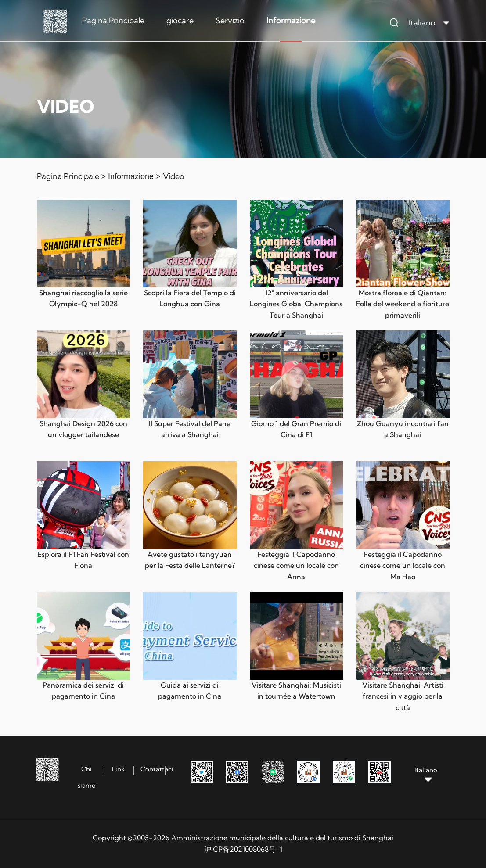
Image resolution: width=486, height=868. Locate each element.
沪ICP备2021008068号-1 (243, 849)
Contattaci (157, 769)
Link (118, 769)
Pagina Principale (113, 20)
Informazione (291, 20)
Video (174, 176)
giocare (180, 20)
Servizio (230, 20)
